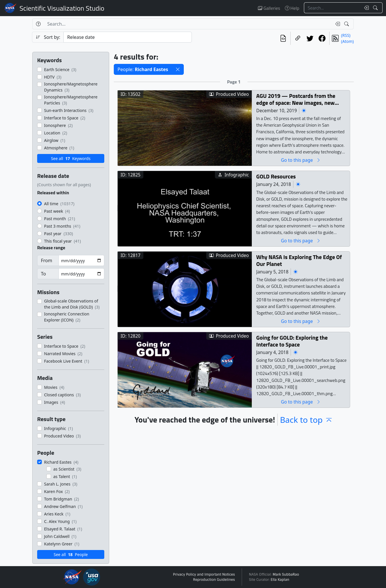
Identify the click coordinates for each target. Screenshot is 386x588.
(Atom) (347, 41)
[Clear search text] (365, 8)
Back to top (306, 420)
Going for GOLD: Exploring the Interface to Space (292, 341)
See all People (71, 554)
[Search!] (376, 8)
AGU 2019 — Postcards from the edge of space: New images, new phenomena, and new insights (296, 99)
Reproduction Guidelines (214, 580)
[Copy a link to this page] (298, 38)
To (43, 274)
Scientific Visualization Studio (62, 8)
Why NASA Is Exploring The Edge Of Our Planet (299, 260)
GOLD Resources (276, 176)
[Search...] (332, 8)
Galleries (269, 8)
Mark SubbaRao (286, 574)
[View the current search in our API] (283, 38)
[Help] (38, 24)
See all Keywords (71, 158)
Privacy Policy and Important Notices (204, 574)
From (47, 260)
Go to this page (301, 160)
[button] (178, 69)
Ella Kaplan (280, 580)
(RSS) (346, 35)
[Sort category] (128, 37)
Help (292, 8)
